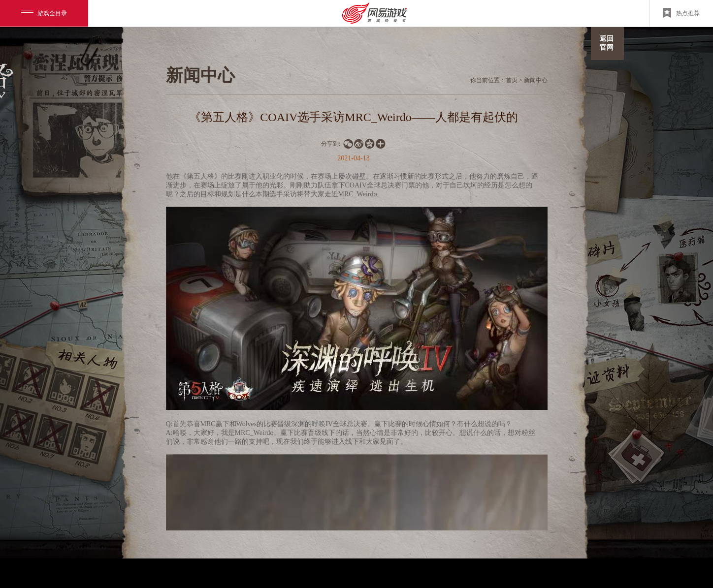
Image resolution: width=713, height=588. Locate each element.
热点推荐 (681, 13)
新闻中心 (536, 80)
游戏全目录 (44, 13)
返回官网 (607, 43)
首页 (512, 80)
